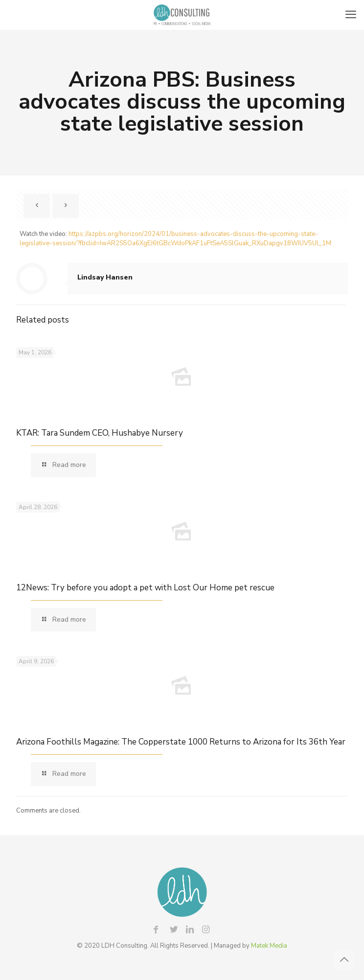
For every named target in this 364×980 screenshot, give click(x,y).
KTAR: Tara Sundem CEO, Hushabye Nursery (100, 433)
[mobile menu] (351, 15)
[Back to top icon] (344, 960)
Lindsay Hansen (105, 277)
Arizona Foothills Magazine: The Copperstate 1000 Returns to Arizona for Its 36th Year (181, 742)
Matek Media (269, 946)
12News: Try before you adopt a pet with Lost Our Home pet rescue (145, 588)
